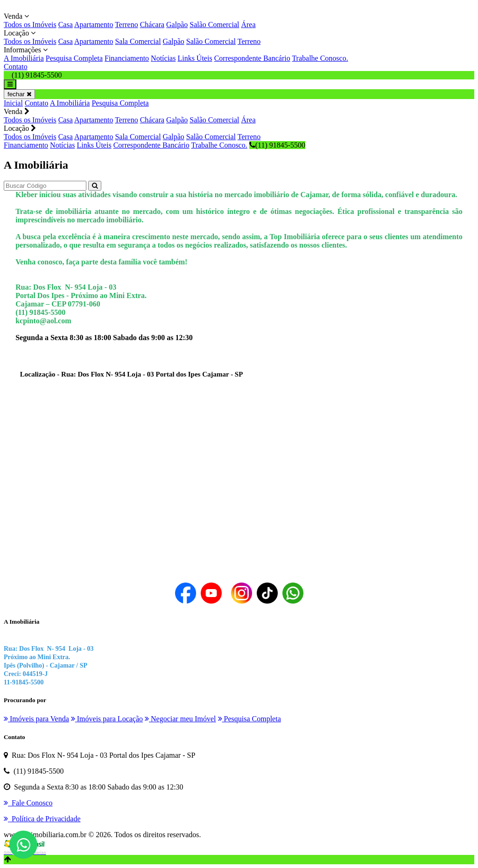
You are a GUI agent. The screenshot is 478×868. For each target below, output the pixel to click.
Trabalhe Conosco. (320, 58)
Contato (16, 67)
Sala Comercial (138, 41)
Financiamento (127, 58)
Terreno (127, 25)
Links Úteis (195, 58)
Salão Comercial (214, 25)
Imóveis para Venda (36, 719)
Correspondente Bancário (252, 58)
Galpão (177, 25)
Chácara (152, 25)
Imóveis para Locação (107, 719)
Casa (66, 25)
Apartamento (94, 25)
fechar (19, 94)
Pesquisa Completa (74, 58)
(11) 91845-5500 (277, 145)
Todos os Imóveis (30, 25)
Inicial (13, 103)
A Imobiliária (24, 58)
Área (248, 25)
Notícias (163, 58)
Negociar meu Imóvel (180, 719)
